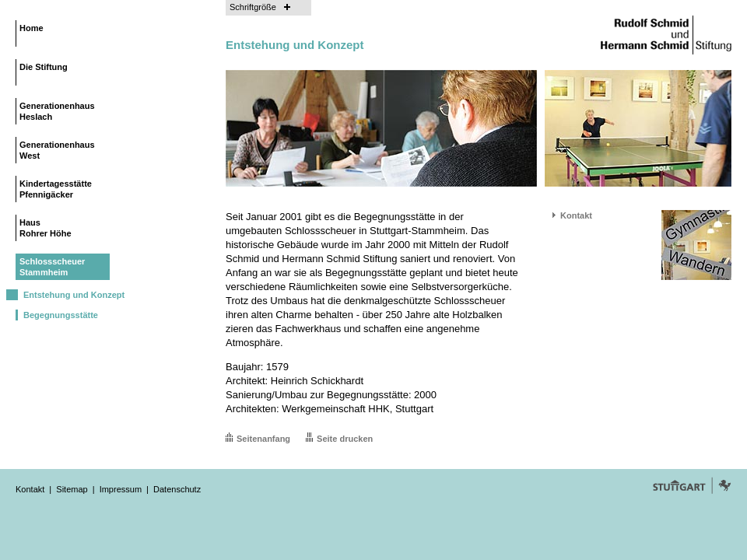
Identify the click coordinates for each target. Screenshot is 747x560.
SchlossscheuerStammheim (52, 267)
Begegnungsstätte (61, 315)
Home (32, 28)
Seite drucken (345, 439)
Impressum (121, 489)
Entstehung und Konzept (74, 295)
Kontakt (576, 215)
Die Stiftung (44, 67)
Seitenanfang (263, 439)
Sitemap (72, 489)
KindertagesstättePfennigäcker (56, 189)
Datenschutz (177, 489)
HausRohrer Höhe (46, 228)
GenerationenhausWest (57, 150)
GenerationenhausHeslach (57, 111)
